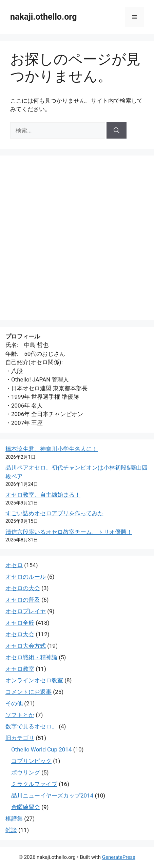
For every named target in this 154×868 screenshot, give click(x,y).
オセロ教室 (20, 669)
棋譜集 (14, 819)
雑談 (11, 830)
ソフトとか (20, 715)
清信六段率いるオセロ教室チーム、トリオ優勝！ (69, 532)
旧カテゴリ (20, 738)
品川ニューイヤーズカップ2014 (52, 795)
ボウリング (26, 772)
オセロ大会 (20, 634)
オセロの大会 (23, 588)
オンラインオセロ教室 (34, 680)
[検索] (117, 130)
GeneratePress (119, 857)
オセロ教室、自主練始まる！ (43, 495)
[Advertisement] (77, 238)
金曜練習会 (26, 807)
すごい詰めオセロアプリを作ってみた (54, 513)
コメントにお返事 (28, 692)
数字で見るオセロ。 (31, 726)
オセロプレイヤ (26, 611)
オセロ (14, 565)
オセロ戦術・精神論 (31, 657)
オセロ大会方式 (26, 646)
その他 (14, 703)
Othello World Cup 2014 (41, 749)
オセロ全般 (20, 623)
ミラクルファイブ (34, 784)
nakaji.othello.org (43, 17)
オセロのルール (26, 577)
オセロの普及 (23, 600)
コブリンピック (31, 761)
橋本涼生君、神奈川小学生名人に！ (52, 449)
